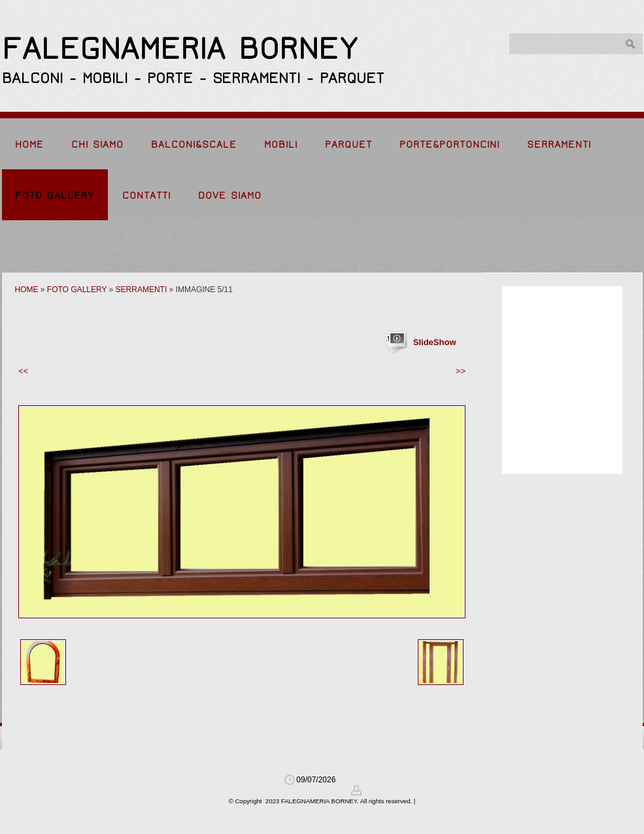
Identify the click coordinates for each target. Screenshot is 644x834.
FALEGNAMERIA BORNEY (180, 49)
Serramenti (559, 144)
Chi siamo (97, 144)
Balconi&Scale (194, 144)
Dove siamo (230, 195)
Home (29, 144)
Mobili (281, 144)
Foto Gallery (55, 195)
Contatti (146, 195)
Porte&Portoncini (449, 144)
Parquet (348, 144)
